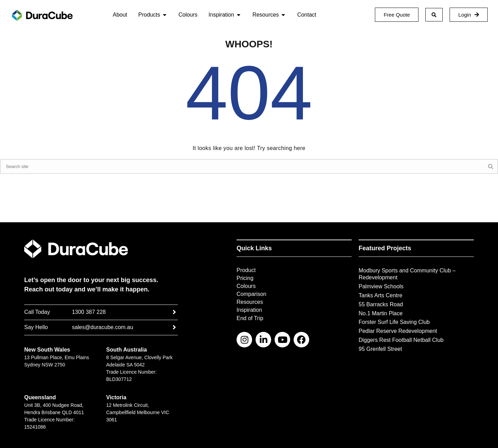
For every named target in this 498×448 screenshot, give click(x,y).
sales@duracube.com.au (103, 327)
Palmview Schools (381, 286)
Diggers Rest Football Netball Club (401, 340)
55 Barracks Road (381, 304)
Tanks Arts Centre (380, 295)
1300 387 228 (89, 312)
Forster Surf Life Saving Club (394, 322)
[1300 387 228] (174, 312)
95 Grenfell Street (380, 349)
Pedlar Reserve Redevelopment (398, 331)
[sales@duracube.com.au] (174, 327)
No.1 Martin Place (381, 313)
